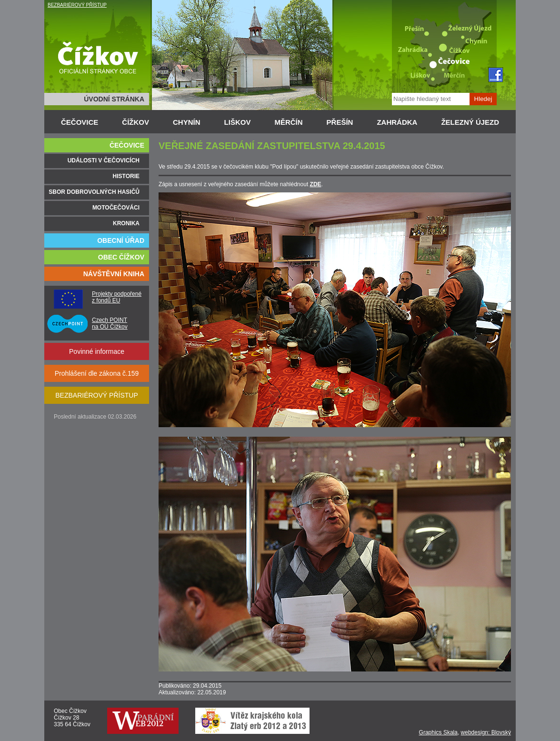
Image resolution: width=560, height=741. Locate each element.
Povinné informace (97, 351)
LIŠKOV (238, 122)
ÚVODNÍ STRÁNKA (114, 99)
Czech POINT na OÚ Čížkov (110, 323)
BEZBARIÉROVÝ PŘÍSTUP (77, 5)
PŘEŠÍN (340, 122)
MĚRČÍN (288, 122)
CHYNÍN (187, 122)
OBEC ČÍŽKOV (121, 257)
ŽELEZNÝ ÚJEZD (470, 122)
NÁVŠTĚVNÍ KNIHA (114, 274)
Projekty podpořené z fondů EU (117, 297)
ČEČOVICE (80, 122)
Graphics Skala (438, 732)
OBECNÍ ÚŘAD (121, 240)
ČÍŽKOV (135, 122)
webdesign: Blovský (486, 732)
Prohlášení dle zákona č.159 (97, 373)
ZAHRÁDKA (397, 122)
